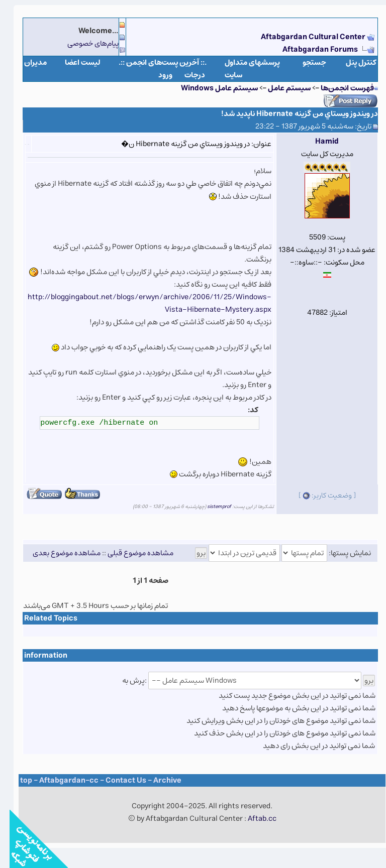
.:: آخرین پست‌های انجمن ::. (153, 63)
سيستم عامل (279, 88)
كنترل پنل (352, 63)
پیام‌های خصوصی (83, 43)
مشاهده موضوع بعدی (57, 553)
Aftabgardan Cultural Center (304, 37)
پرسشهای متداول (243, 63)
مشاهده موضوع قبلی (131, 553)
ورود (156, 75)
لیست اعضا (73, 63)
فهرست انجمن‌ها (338, 88)
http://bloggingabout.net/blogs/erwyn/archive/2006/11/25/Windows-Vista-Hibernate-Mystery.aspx (140, 303)
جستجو (305, 63)
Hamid (317, 141)
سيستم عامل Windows (210, 88)
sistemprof (210, 507)
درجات (185, 75)
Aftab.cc (253, 819)
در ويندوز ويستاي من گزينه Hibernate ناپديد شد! (290, 114)
